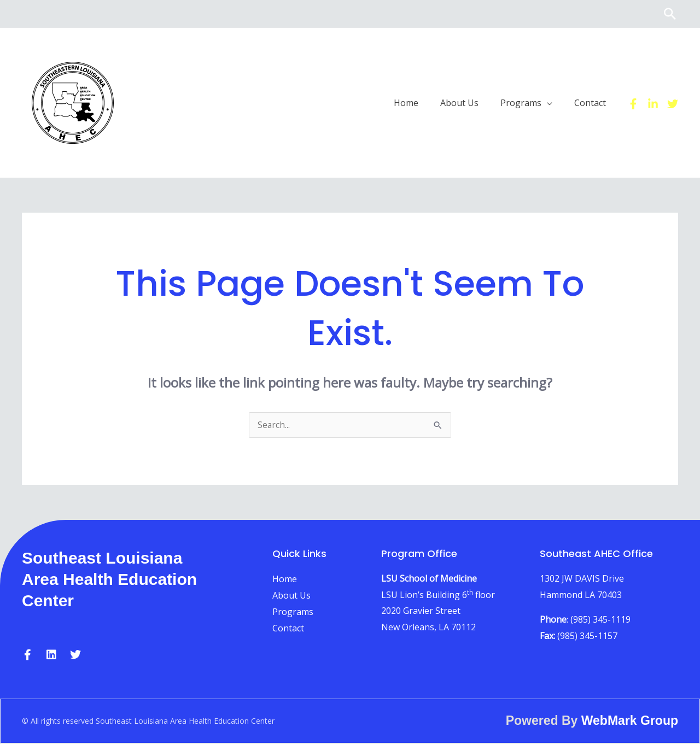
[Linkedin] (653, 103)
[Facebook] (633, 103)
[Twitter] (673, 103)
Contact (288, 629)
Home (285, 579)
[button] (670, 14)
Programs (293, 612)
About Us (291, 596)
